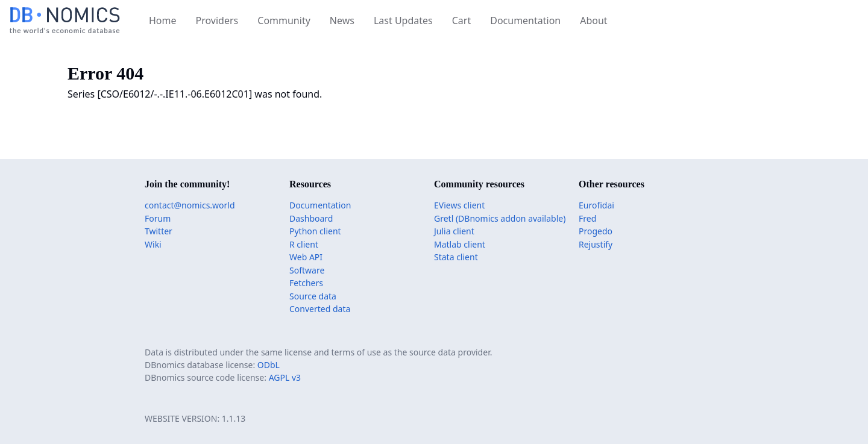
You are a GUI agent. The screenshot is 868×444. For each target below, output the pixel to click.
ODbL (269, 365)
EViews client (459, 205)
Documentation (525, 20)
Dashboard (311, 218)
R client (304, 244)
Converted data (320, 309)
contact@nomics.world (190, 205)
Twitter (159, 231)
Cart (461, 20)
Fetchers (306, 283)
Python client (315, 231)
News (342, 20)
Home (163, 20)
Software (307, 270)
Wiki (153, 244)
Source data (313, 296)
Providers (217, 20)
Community (284, 20)
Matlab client (460, 244)
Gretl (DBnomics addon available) (500, 218)
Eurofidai (596, 205)
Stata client (456, 257)
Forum (158, 218)
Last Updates (403, 20)
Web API (306, 257)
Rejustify (596, 244)
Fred (587, 218)
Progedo (596, 231)
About (593, 20)
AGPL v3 (285, 377)
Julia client (454, 231)
